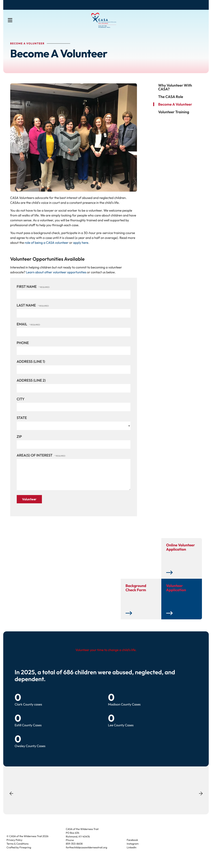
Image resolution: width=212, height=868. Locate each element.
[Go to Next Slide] (201, 798)
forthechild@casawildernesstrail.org (86, 853)
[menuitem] (58, 22)
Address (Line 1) (31, 366)
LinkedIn (132, 853)
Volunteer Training (174, 116)
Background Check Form (136, 593)
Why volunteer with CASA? (175, 92)
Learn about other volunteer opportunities (56, 277)
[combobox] (194, 22)
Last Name (27, 310)
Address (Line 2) (31, 385)
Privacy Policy (14, 845)
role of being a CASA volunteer (46, 247)
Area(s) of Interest (35, 460)
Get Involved (118, 22)
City (21, 404)
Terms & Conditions (18, 849)
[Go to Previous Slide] (11, 801)
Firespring (25, 853)
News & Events (145, 22)
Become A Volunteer (175, 109)
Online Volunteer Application (181, 553)
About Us (58, 22)
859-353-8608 (74, 849)
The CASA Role (171, 101)
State (22, 422)
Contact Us (197, 5)
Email (22, 329)
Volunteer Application (176, 593)
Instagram (133, 849)
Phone (23, 347)
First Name (27, 291)
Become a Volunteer (154, 5)
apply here (81, 247)
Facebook (132, 845)
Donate (128, 5)
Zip (19, 441)
